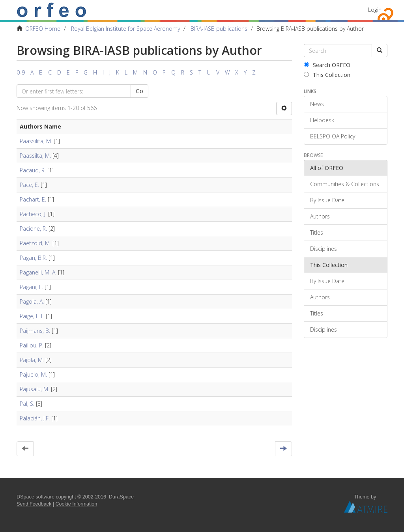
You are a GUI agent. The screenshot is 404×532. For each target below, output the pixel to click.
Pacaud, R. (33, 170)
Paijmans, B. (35, 331)
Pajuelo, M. (33, 374)
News (317, 104)
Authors (320, 216)
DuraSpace (121, 497)
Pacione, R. (33, 229)
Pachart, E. (33, 199)
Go (139, 91)
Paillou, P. (32, 345)
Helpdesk (322, 120)
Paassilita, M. (36, 141)
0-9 (21, 72)
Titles (317, 232)
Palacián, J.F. (35, 418)
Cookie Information (77, 504)
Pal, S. (27, 404)
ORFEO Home (43, 29)
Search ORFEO (327, 65)
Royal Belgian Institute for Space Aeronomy (125, 29)
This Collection (327, 75)
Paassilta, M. (35, 156)
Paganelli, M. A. (38, 272)
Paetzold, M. (35, 243)
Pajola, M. (32, 360)
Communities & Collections (345, 184)
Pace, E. (29, 185)
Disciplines (324, 249)
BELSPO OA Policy (333, 136)
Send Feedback (34, 504)
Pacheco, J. (33, 214)
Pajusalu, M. (35, 389)
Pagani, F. (31, 287)
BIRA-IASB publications (219, 29)
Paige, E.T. (32, 316)
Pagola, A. (32, 301)
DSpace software (36, 497)
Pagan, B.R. (33, 258)
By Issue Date (327, 200)
